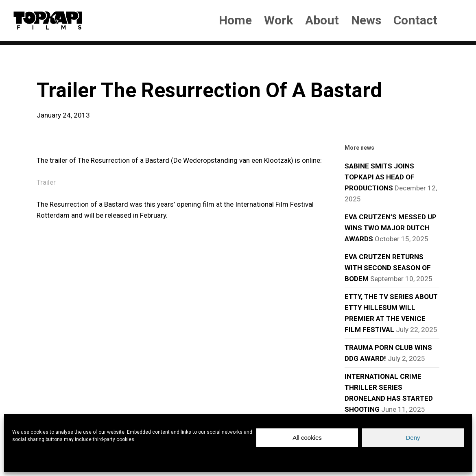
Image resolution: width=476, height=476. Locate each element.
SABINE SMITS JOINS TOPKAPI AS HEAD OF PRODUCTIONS (380, 177)
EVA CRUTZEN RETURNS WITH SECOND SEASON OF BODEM (388, 268)
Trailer (46, 182)
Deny (413, 438)
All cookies (307, 438)
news (50, 65)
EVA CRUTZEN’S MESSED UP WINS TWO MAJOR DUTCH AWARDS (391, 228)
